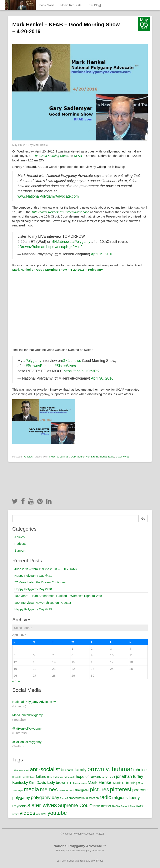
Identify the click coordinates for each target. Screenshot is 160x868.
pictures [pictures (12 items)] (99, 789)
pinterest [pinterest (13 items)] (121, 789)
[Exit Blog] (94, 5)
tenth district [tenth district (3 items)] (102, 806)
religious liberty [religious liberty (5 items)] (126, 798)
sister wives (122, 457)
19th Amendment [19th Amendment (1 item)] (21, 770)
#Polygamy (81, 242)
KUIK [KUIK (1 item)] (70, 783)
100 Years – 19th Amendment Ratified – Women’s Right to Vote (58, 596)
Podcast (20, 544)
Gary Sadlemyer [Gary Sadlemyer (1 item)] (55, 777)
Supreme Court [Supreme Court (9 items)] (75, 805)
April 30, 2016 (102, 378)
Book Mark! (47, 5)
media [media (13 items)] (31, 789)
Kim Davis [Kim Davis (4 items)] (37, 783)
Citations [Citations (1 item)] (31, 777)
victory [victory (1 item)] (16, 814)
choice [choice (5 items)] (141, 770)
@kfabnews (62, 242)
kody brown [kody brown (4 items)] (57, 783)
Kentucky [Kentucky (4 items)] (20, 783)
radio (111, 457)
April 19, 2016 (102, 254)
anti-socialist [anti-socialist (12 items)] (45, 769)
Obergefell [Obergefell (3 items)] (81, 790)
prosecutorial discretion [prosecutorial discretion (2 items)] (84, 798)
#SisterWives (65, 366)
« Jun (16, 681)
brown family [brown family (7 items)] (74, 770)
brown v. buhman (59, 457)
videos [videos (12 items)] (27, 813)
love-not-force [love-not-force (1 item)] (80, 783)
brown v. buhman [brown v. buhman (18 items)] (111, 769)
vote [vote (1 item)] (38, 814)
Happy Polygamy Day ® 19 (33, 609)
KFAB (78, 156)
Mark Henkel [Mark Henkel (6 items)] (100, 782)
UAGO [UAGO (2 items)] (140, 806)
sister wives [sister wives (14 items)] (42, 805)
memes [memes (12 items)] (49, 789)
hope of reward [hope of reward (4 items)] (89, 776)
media (103, 457)
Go (143, 519)
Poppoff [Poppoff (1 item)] (64, 798)
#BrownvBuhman (31, 247)
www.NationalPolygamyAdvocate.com (48, 196)
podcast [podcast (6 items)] (140, 790)
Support (20, 550)
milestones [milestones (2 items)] (66, 790)
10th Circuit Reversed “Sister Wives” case (60, 212)
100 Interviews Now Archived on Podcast (43, 603)
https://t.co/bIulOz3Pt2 (82, 371)
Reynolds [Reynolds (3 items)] (19, 806)
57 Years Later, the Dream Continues (40, 582)
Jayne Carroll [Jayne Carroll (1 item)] (109, 777)
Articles (28, 457)
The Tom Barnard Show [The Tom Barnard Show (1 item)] (124, 806)
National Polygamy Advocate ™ (34, 702)
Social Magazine (76, 861)
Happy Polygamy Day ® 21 (33, 576)
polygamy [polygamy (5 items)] (21, 798)
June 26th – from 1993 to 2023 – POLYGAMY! (46, 569)
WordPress (97, 861)
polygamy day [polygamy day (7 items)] (45, 797)
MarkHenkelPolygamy (27, 715)
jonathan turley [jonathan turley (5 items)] (130, 776)
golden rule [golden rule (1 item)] (69, 777)
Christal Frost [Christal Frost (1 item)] (19, 777)
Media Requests (71, 5)
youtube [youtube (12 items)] (57, 813)
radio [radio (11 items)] (106, 797)
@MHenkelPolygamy (27, 728)
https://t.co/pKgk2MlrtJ (64, 247)
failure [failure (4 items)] (41, 776)
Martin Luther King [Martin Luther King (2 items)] (125, 783)
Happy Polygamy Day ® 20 (33, 589)
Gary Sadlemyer (80, 457)
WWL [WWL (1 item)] (44, 814)
